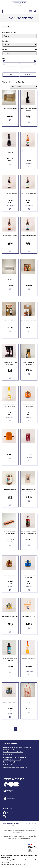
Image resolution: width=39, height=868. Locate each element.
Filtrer (11, 74)
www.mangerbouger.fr (19, 832)
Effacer (28, 74)
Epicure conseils (27, 826)
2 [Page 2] (19, 729)
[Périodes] (19, 45)
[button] (35, 11)
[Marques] (19, 53)
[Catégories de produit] (19, 36)
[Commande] (24, 87)
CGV (13, 826)
